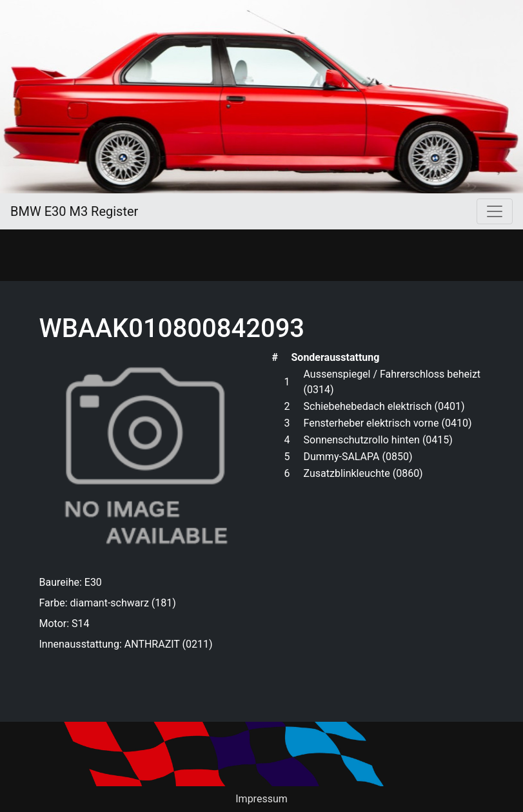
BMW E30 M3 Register (74, 211)
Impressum (261, 799)
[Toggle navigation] (495, 211)
